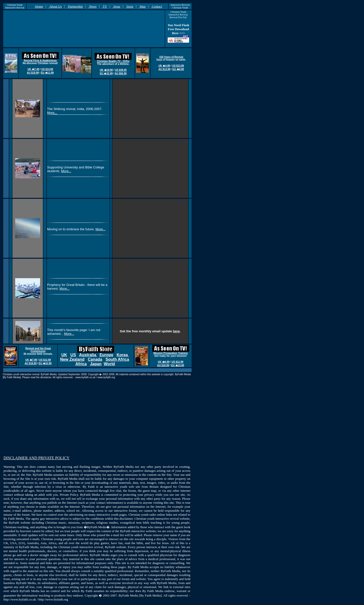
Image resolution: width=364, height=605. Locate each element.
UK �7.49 (34, 69)
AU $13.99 (164, 69)
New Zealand (72, 359)
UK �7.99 (31, 360)
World (109, 364)
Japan (96, 364)
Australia (88, 355)
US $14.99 (47, 69)
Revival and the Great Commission (38, 350)
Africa (81, 364)
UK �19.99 (106, 70)
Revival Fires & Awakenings (40, 60)
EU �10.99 (45, 363)
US (73, 355)
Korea (123, 355)
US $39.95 (121, 70)
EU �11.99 (47, 73)
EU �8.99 (178, 69)
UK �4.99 (164, 66)
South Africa (117, 359)
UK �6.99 (164, 362)
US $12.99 (45, 360)
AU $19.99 (33, 73)
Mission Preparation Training (171, 353)
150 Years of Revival (171, 57)
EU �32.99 (106, 73)
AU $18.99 (31, 363)
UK (64, 355)
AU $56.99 (121, 73)
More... (52, 113)
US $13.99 (178, 66)
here (176, 331)
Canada (95, 359)
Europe (106, 355)
